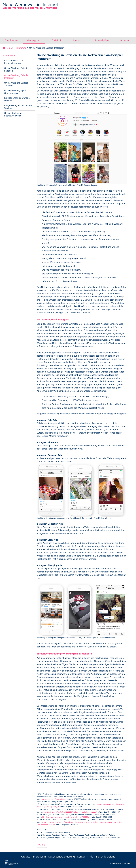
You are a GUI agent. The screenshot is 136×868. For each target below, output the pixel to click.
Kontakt (82, 857)
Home (9, 48)
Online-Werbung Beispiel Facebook (16, 69)
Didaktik (57, 40)
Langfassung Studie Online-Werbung (18, 107)
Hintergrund (34, 40)
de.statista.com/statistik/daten (55, 799)
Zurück (42, 845)
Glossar (125, 40)
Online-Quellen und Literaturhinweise (14, 114)
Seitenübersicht (105, 857)
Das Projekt (11, 40)
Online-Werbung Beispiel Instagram (16, 77)
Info (91, 857)
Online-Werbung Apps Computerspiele (15, 92)
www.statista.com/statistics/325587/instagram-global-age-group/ (70, 812)
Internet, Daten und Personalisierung (14, 62)
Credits (26, 857)
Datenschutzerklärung (62, 857)
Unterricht (79, 40)
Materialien (102, 40)
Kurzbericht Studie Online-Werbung (17, 99)
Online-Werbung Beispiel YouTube (16, 84)
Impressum (39, 857)
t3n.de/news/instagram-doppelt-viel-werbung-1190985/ (66, 817)
